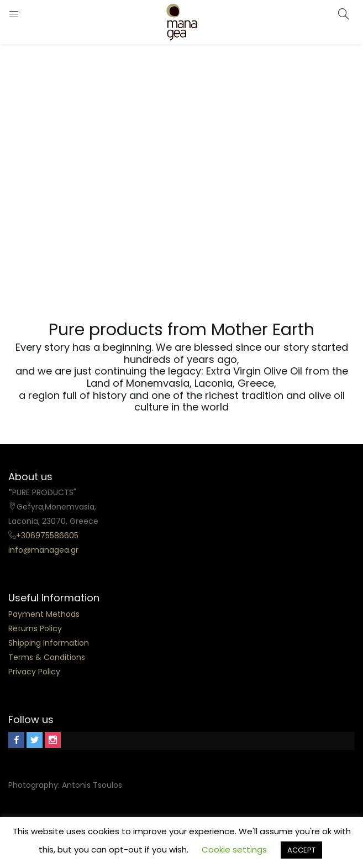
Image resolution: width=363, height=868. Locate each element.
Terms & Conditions (47, 657)
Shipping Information (49, 643)
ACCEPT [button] (301, 850)
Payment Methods (44, 614)
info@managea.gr (43, 550)
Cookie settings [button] (234, 849)
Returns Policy (35, 628)
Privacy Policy (34, 672)
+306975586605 (47, 536)
